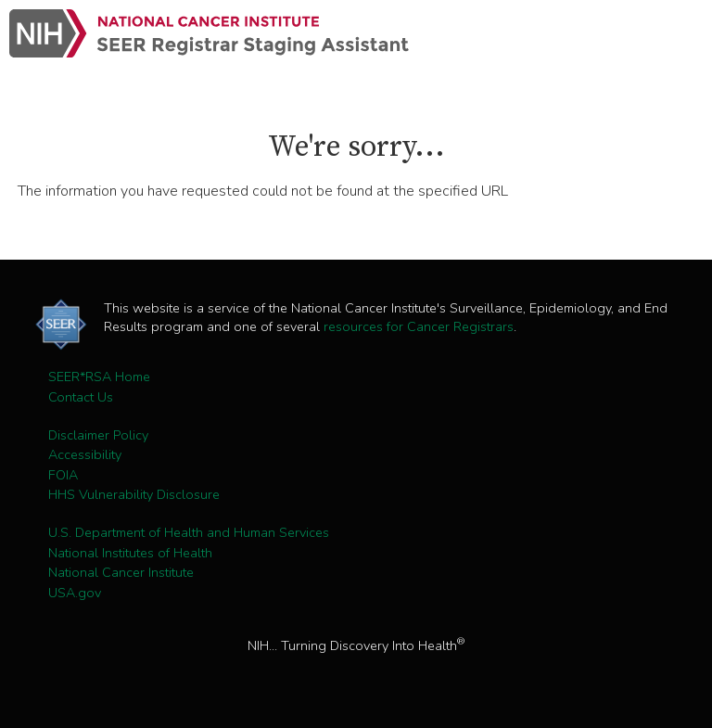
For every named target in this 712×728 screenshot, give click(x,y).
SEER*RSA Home (99, 377)
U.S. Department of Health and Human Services (189, 532)
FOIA (63, 475)
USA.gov (75, 593)
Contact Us (81, 397)
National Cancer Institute (121, 572)
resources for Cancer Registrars (419, 326)
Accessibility (85, 454)
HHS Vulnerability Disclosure (134, 494)
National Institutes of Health (130, 553)
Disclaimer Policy (98, 435)
